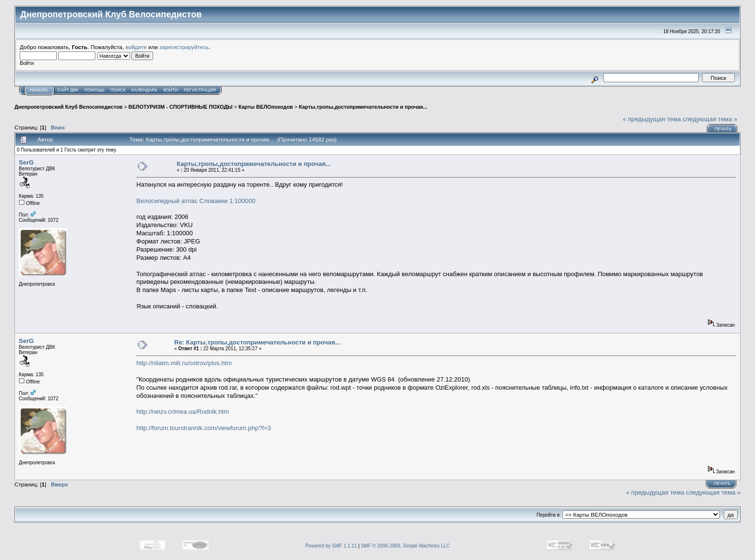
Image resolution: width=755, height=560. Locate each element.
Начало (39, 90)
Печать (723, 129)
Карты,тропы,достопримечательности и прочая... (363, 107)
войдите (136, 47)
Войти (171, 90)
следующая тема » (710, 119)
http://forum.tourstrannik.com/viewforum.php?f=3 (203, 428)
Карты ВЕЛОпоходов (266, 107)
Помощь (94, 90)
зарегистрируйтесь (184, 47)
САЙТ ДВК (68, 90)
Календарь (144, 90)
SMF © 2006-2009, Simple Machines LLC (405, 546)
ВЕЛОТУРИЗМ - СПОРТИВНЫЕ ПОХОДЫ (181, 107)
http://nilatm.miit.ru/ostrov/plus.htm (184, 363)
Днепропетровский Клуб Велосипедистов (68, 107)
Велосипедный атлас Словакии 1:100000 (196, 201)
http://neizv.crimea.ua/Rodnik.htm (182, 412)
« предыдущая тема (652, 119)
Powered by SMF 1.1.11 (331, 546)
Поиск (118, 90)
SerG (26, 162)
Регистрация (200, 90)
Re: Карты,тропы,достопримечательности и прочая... (257, 342)
